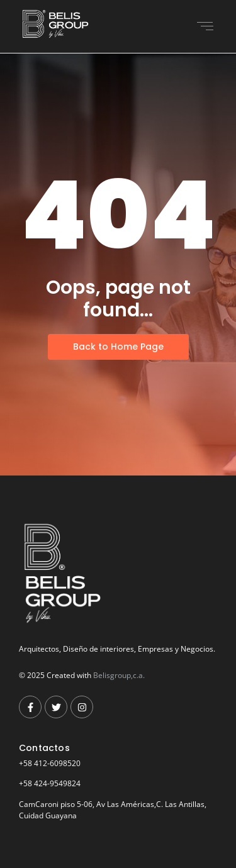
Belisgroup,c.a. (119, 675)
